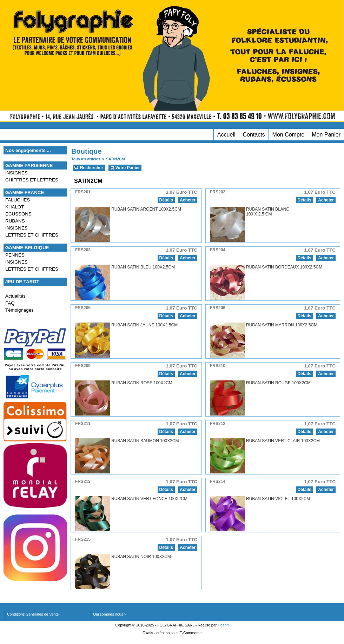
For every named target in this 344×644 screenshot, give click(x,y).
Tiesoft (223, 625)
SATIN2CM (115, 159)
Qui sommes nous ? (110, 614)
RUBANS (15, 221)
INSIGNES (16, 173)
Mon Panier (326, 135)
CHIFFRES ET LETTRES (32, 180)
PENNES (15, 255)
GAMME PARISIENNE (29, 165)
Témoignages (19, 310)
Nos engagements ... (28, 150)
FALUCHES (18, 200)
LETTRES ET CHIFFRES (32, 235)
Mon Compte (289, 135)
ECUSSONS (18, 214)
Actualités (15, 296)
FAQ (10, 303)
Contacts (254, 135)
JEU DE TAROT (22, 282)
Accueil (226, 135)
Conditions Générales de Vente (33, 614)
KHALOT (15, 207)
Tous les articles (86, 159)
